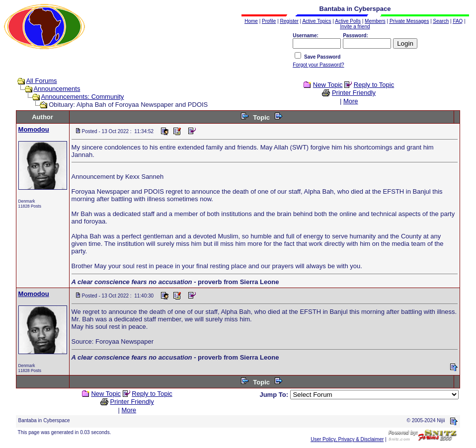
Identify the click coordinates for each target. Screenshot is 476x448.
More (351, 101)
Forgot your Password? (318, 65)
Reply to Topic (374, 85)
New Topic (328, 85)
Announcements (57, 89)
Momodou (34, 129)
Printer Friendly (354, 93)
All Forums (41, 81)
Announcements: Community (82, 97)
